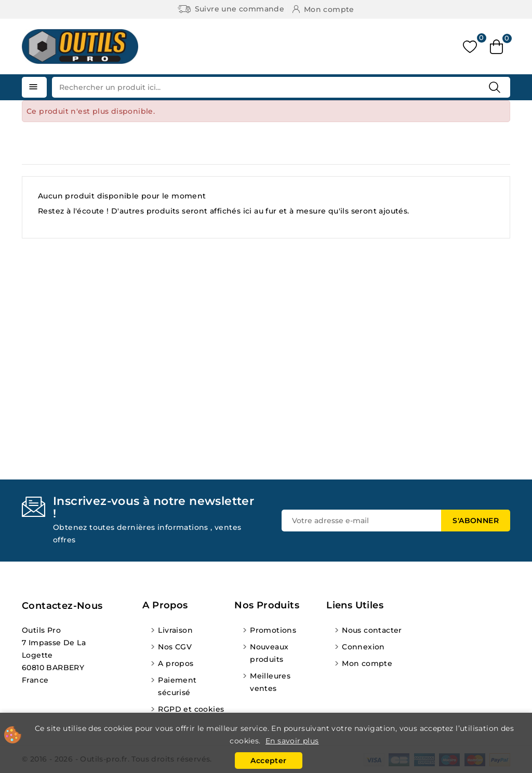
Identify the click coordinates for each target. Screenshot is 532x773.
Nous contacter (372, 630)
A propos (176, 663)
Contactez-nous (62, 606)
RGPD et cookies (191, 709)
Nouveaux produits (269, 653)
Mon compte (367, 663)
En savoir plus (292, 741)
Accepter (268, 761)
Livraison (175, 630)
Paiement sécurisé (177, 686)
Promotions (273, 630)
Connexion (363, 647)
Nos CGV (175, 647)
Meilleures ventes (270, 682)
